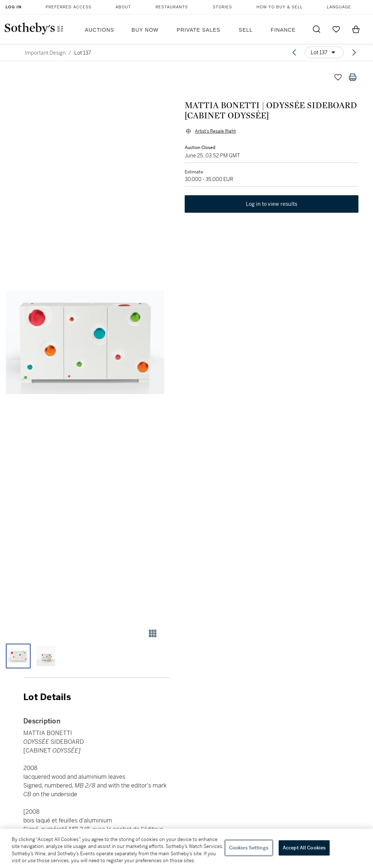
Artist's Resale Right (215, 131)
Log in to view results (272, 204)
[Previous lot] (294, 52)
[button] (85, 342)
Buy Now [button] (145, 30)
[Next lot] (354, 52)
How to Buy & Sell (280, 7)
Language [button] (339, 7)
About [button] (123, 7)
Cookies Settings (249, 848)
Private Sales (199, 30)
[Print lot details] (353, 77)
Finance (283, 30)
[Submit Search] (317, 29)
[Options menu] (324, 52)
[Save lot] (338, 77)
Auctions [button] (99, 30)
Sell (246, 30)
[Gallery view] (153, 633)
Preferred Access (68, 7)
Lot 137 (83, 53)
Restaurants (172, 7)
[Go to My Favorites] (336, 29)
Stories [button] (222, 7)
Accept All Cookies (304, 848)
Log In (14, 7)
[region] (186, 848)
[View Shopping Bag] (356, 29)
